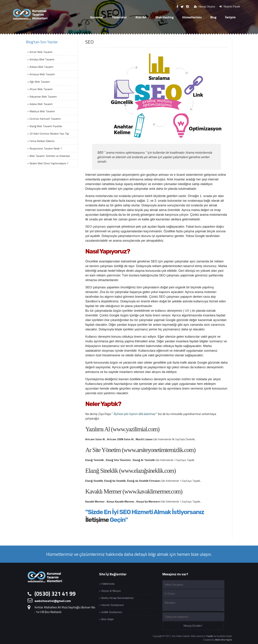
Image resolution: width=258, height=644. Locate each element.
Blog (213, 17)
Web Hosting (165, 17)
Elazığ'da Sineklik (115, 481)
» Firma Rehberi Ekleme (41, 141)
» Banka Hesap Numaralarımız (116, 598)
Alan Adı (141, 17)
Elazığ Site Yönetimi (118, 460)
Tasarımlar (119, 17)
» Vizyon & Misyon (110, 591)
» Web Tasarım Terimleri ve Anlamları (49, 156)
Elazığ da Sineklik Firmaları (144, 481)
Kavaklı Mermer (95, 501)
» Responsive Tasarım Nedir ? (45, 148)
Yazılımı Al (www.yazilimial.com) (122, 429)
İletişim (230, 17)
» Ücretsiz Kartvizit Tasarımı (44, 119)
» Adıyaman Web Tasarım (42, 97)
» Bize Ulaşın (106, 619)
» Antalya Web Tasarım (41, 59)
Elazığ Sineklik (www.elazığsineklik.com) (130, 471)
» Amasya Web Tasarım (41, 74)
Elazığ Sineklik (94, 481)
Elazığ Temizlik (94, 460)
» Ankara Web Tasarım (40, 67)
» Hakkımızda (107, 584)
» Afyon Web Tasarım (40, 89)
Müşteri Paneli (230, 6)
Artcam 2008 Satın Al (120, 439)
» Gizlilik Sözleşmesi (111, 612)
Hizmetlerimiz (192, 17)
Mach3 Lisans (144, 439)
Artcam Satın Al (95, 439)
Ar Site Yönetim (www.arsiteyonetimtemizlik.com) (140, 450)
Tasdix (210, 636)
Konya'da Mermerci (148, 501)
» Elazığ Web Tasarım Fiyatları (45, 126)
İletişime (97, 520)
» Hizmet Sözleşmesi (111, 605)
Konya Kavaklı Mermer (120, 501)
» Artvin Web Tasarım (40, 52)
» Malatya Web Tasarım (41, 111)
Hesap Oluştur (205, 6)
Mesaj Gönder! (193, 626)
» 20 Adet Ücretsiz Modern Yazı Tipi (48, 134)
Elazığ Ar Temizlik (144, 460)
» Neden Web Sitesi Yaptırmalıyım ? (48, 163)
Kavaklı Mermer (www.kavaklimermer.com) (134, 491)
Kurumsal (97, 17)
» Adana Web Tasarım (40, 104)
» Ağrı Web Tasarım (39, 82)
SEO (100, 153)
